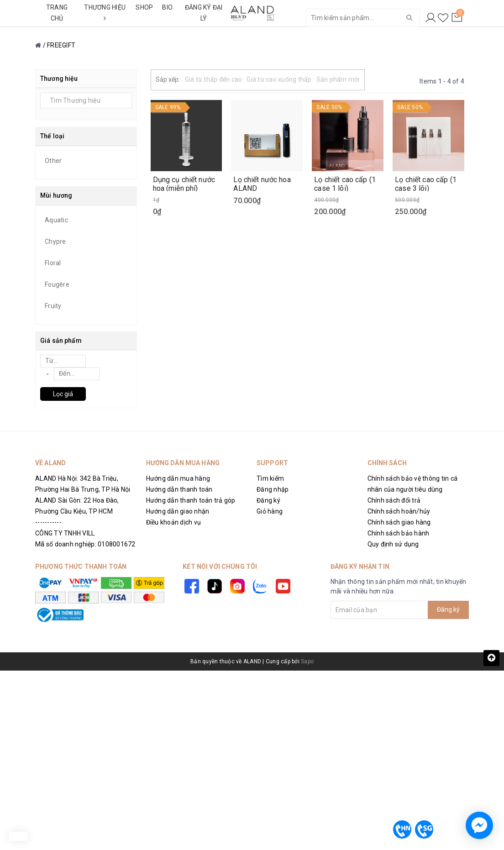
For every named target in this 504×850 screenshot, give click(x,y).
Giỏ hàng (270, 511)
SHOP (144, 7)
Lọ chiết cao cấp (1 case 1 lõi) (345, 184)
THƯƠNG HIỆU (105, 13)
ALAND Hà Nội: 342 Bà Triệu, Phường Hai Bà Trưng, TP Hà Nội (83, 484)
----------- (48, 522)
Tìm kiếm (270, 478)
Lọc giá (63, 394)
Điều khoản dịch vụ (174, 522)
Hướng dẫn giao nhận (178, 511)
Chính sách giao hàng (399, 522)
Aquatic (56, 220)
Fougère (57, 284)
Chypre (55, 241)
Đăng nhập (273, 489)
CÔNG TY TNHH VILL (65, 533)
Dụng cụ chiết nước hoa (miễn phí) (184, 184)
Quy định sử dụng (393, 544)
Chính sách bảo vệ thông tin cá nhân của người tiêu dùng (413, 484)
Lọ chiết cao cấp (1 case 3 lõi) (426, 184)
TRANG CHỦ (57, 13)
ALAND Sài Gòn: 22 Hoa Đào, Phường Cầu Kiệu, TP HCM (77, 506)
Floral (53, 263)
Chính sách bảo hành (399, 533)
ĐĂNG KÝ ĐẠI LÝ (204, 13)
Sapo (307, 661)
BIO (167, 7)
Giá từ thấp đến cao (214, 79)
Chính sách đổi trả (394, 500)
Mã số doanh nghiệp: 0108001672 (85, 544)
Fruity (53, 306)
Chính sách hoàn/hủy (399, 511)
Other (53, 161)
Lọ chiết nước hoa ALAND (262, 184)
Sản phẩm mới (338, 79)
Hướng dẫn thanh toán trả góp (191, 500)
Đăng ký (268, 500)
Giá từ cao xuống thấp (279, 79)
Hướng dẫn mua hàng (178, 478)
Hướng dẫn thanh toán (179, 489)
